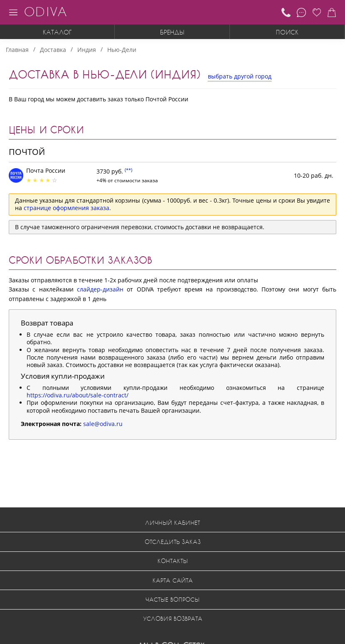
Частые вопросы (172, 599)
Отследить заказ (173, 542)
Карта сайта (173, 580)
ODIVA (45, 11)
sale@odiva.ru (103, 424)
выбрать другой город (240, 76)
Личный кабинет (172, 523)
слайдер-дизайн (100, 289)
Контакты (173, 561)
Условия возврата (173, 618)
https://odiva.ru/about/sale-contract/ (78, 395)
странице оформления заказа (67, 208)
